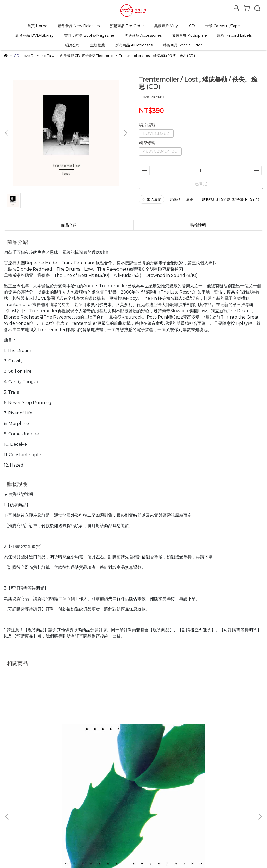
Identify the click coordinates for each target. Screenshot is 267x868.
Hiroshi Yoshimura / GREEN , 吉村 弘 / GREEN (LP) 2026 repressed (51, 756)
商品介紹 (69, 225)
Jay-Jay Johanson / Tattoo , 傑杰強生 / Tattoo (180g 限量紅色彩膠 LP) (217, 756)
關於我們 (25, 811)
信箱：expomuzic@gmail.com (31, 835)
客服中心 (100, 811)
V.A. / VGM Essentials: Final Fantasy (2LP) (134, 756)
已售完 (201, 184)
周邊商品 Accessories (143, 35)
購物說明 (46, 811)
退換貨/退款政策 (73, 811)
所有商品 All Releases (134, 45)
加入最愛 (151, 199)
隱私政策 (120, 811)
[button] (125, 133)
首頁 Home (37, 26)
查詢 (8, 811)
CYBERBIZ (136, 855)
